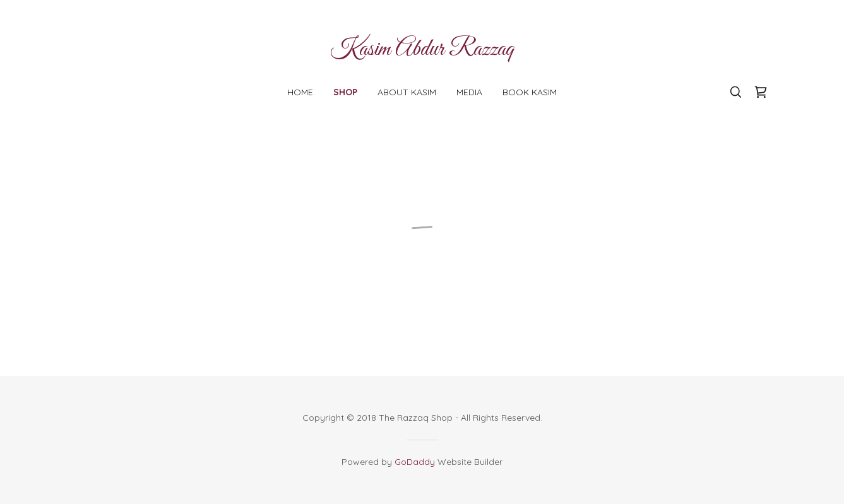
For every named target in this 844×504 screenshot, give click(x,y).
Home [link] (300, 92)
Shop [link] (345, 92)
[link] (422, 51)
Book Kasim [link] (530, 92)
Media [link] (469, 92)
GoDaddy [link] (415, 462)
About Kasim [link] (407, 92)
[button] (761, 92)
